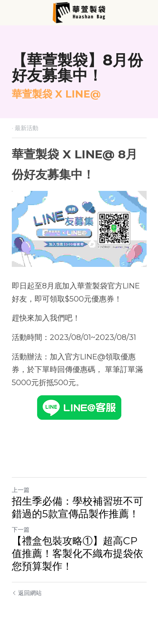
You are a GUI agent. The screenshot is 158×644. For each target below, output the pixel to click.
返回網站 (27, 593)
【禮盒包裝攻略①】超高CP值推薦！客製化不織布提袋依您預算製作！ (78, 553)
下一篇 (21, 530)
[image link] (79, 12)
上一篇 (21, 490)
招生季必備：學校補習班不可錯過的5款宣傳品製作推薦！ (78, 507)
